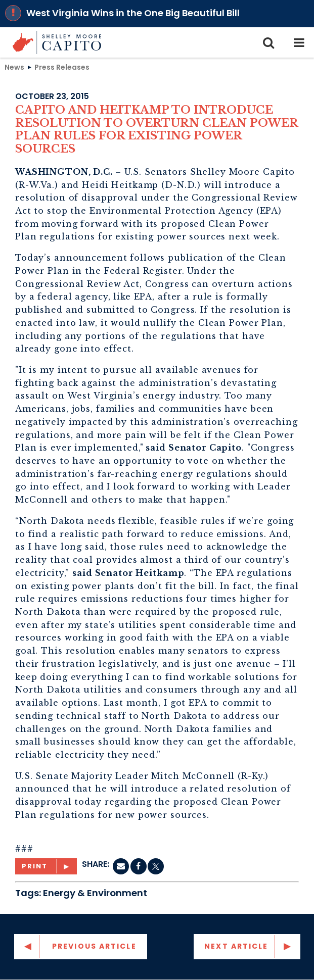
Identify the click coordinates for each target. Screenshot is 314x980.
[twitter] (156, 866)
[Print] (46, 866)
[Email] (121, 866)
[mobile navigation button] (299, 42)
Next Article (236, 946)
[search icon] (268, 42)
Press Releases (62, 67)
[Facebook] (139, 866)
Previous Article (94, 946)
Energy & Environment (95, 893)
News (14, 67)
